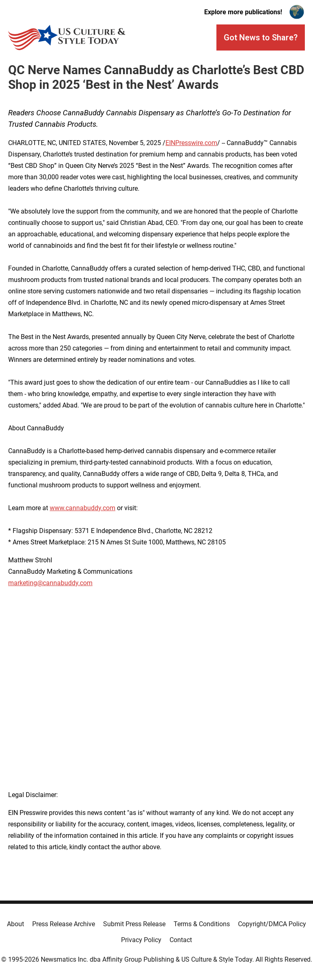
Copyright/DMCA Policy (272, 924)
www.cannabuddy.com (83, 508)
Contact (181, 940)
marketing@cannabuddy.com (50, 583)
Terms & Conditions (202, 924)
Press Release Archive (64, 924)
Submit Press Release (134, 924)
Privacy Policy (141, 940)
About (15, 924)
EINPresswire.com (191, 143)
